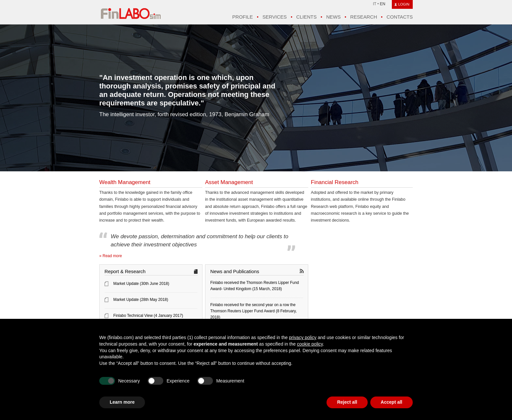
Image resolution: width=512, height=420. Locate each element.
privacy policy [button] (303, 337)
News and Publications (235, 272)
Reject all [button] (347, 402)
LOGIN (404, 4)
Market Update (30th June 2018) (141, 284)
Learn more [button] (122, 402)
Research (363, 17)
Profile (242, 17)
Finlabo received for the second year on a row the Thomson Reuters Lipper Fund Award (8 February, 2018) (254, 311)
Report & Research (125, 272)
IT (375, 4)
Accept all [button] (392, 402)
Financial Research (335, 182)
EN (383, 4)
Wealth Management (125, 182)
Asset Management (229, 182)
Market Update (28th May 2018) (141, 300)
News (333, 17)
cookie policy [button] (310, 344)
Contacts (400, 17)
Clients (306, 17)
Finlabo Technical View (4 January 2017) (148, 316)
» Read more (111, 256)
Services (275, 17)
